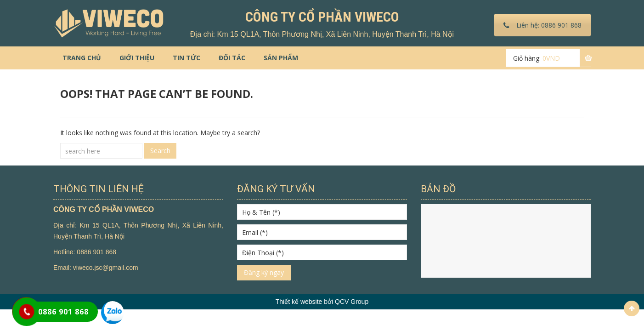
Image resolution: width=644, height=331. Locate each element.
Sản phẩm (281, 58)
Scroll (632, 308)
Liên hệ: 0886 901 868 (542, 25)
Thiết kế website (299, 302)
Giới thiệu (137, 58)
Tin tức (186, 58)
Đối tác (232, 58)
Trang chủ (82, 58)
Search (160, 151)
